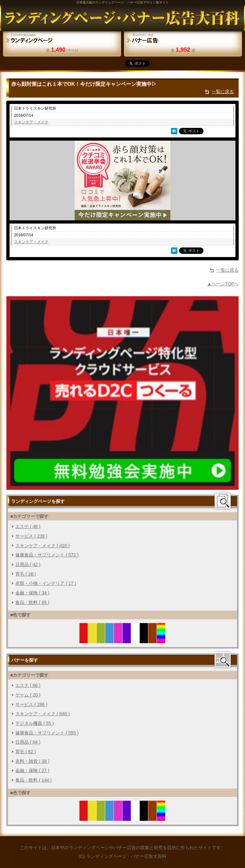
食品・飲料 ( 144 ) (33, 780)
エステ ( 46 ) (28, 526)
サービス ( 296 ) (31, 704)
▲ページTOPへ (223, 284)
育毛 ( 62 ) (26, 752)
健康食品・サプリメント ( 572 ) (47, 555)
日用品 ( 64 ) (28, 742)
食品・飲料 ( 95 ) (32, 602)
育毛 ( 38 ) (26, 574)
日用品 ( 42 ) (28, 564)
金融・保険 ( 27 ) (32, 770)
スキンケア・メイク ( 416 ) (42, 546)
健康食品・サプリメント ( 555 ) (47, 733)
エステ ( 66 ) (28, 685)
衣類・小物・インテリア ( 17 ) (46, 583)
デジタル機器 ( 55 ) (35, 723)
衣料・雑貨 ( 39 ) (32, 761)
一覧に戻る (223, 92)
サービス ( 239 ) (31, 536)
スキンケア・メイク (31, 122)
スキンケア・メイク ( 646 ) (42, 714)
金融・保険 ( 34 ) (32, 593)
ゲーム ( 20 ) (28, 695)
